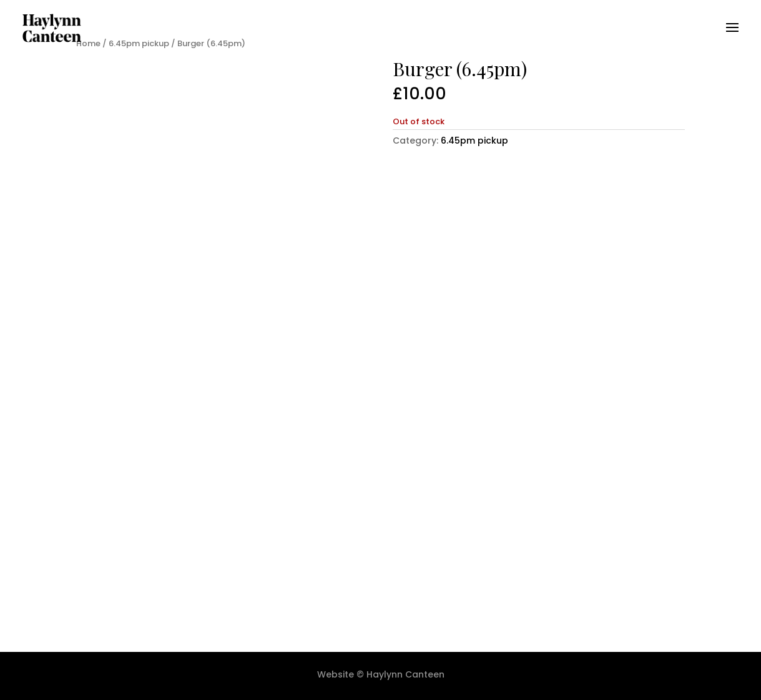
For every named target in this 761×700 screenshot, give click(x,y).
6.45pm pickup (474, 140)
